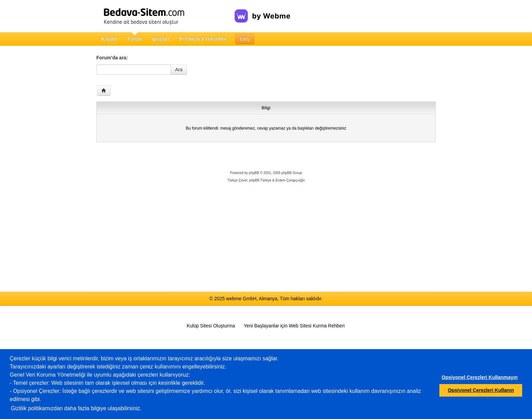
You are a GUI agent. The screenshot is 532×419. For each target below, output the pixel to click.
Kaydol (109, 39)
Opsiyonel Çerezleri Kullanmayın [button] (480, 377)
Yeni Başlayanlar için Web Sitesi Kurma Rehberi (294, 326)
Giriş (245, 39)
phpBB (254, 173)
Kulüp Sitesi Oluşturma (211, 326)
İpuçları (161, 39)
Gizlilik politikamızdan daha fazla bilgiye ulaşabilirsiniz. (76, 408)
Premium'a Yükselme (203, 39)
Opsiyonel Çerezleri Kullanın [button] (481, 390)
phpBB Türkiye (260, 180)
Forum (135, 39)
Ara (179, 70)
